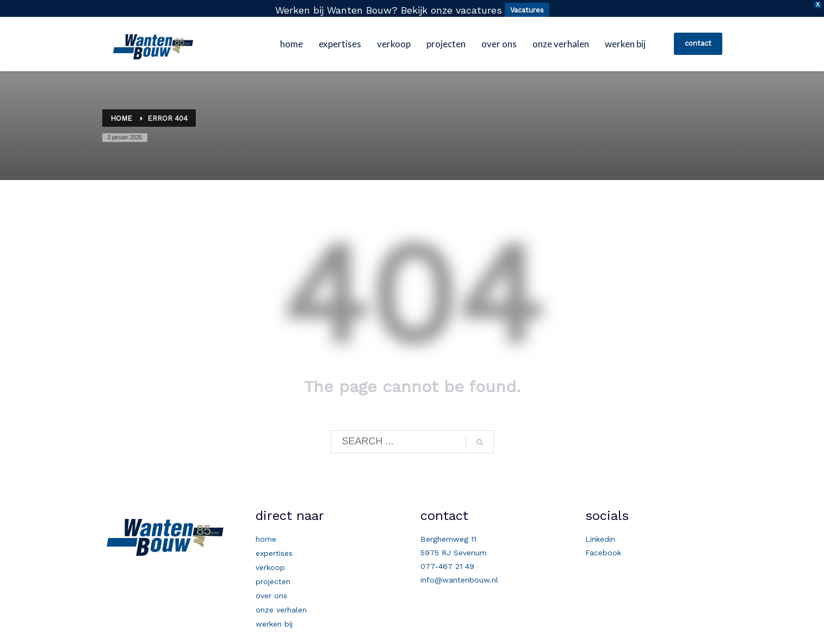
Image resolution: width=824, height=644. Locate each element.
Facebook (603, 548)
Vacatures (527, 10)
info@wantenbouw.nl (459, 575)
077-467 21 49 (447, 562)
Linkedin (600, 535)
